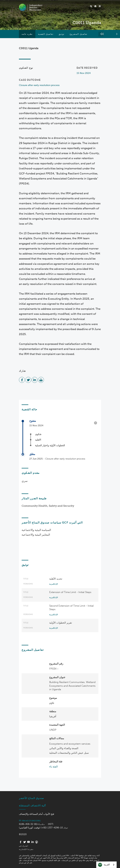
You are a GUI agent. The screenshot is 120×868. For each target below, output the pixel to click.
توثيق (62, 34)
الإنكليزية (54, 584)
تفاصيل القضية (46, 34)
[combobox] (106, 865)
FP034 (53, 669)
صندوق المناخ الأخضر (32, 798)
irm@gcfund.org (30, 820)
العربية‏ (104, 865)
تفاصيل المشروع (79, 34)
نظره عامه (27, 34)
